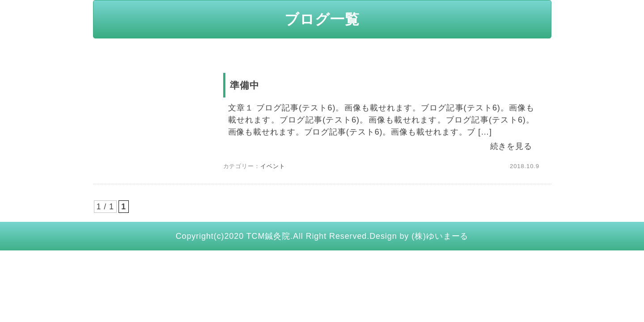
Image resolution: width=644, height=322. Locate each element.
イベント (273, 166)
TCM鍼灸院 (268, 236)
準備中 (245, 85)
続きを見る (511, 146)
